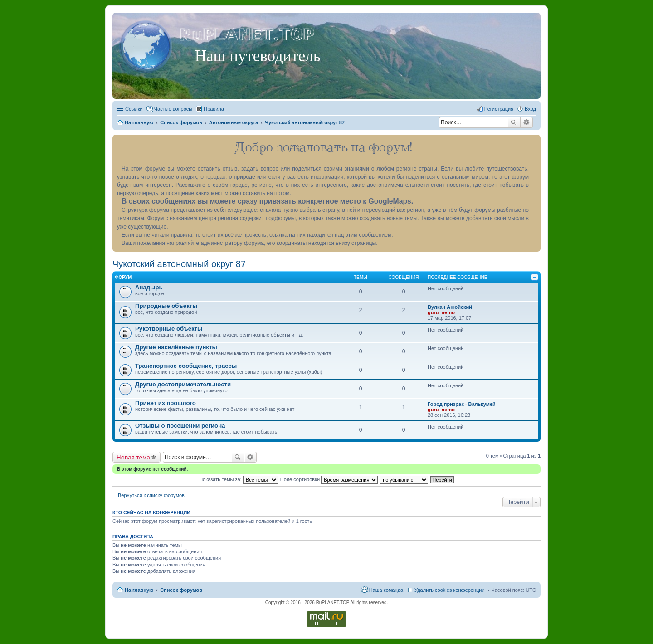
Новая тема (133, 457)
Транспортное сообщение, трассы (186, 366)
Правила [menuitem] (214, 109)
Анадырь (149, 287)
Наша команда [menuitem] (386, 590)
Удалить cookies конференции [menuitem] (450, 590)
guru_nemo (441, 312)
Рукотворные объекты (169, 329)
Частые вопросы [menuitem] (173, 109)
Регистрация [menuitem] (499, 109)
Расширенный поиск (527, 122)
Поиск (514, 122)
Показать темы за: (239, 479)
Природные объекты (166, 306)
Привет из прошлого (166, 403)
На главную (139, 590)
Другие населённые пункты (176, 347)
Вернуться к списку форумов (151, 495)
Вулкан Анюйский (450, 307)
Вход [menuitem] (530, 109)
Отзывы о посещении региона (180, 426)
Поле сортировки (329, 479)
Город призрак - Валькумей (462, 404)
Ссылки (134, 109)
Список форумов (181, 590)
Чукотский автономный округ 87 (179, 264)
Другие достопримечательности (183, 384)
